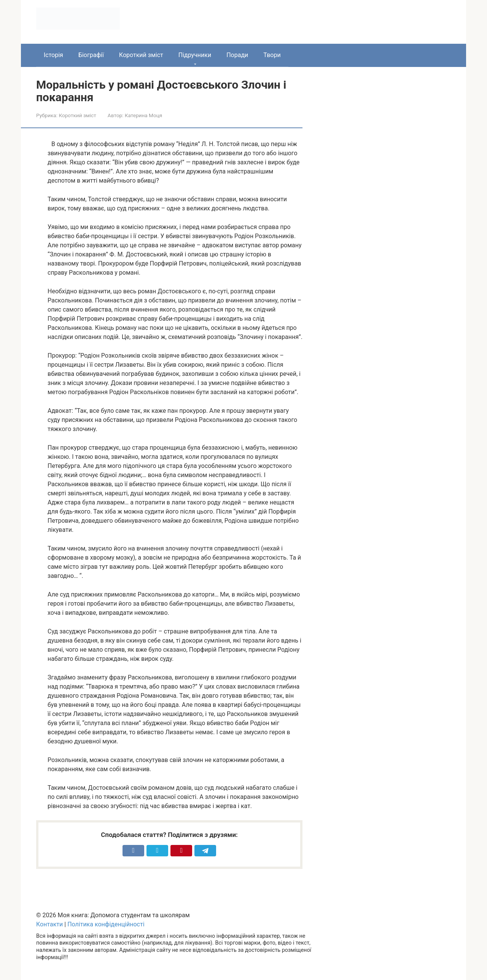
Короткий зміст (141, 55)
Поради (237, 55)
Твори (272, 55)
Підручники (195, 55)
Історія (53, 55)
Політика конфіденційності (106, 924)
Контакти (49, 924)
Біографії (91, 55)
